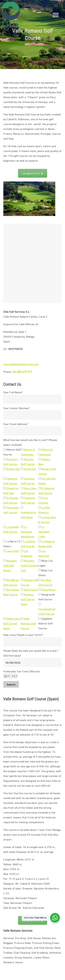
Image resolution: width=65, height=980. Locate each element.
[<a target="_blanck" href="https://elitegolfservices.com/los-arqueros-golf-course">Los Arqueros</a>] (22, 551)
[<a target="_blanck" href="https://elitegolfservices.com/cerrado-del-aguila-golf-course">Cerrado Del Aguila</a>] (39, 478)
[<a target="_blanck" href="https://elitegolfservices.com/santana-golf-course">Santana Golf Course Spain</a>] (22, 594)
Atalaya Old (13, 469)
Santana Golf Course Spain (28, 599)
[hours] (7, 676)
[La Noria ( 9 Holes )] (4, 541)
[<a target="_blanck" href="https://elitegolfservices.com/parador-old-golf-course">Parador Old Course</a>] (22, 580)
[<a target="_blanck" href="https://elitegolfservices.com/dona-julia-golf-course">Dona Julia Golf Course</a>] (22, 488)
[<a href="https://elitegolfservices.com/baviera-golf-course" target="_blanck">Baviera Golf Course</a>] (39, 469)
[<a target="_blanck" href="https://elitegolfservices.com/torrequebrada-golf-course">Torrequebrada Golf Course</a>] (39, 604)
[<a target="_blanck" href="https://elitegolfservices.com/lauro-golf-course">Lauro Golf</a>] (4, 551)
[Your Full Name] (33, 399)
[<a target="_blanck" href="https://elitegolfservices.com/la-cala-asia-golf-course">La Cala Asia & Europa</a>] (39, 517)
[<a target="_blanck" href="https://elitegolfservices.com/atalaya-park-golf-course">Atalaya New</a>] (39, 459)
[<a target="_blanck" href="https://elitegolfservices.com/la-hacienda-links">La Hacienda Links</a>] (39, 527)
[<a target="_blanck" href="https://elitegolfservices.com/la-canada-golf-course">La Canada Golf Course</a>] (4, 527)
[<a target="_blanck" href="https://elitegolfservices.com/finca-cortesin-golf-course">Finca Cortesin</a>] (39, 498)
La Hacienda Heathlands (28, 531)
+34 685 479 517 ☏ (33, 173)
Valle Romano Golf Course (28, 623)
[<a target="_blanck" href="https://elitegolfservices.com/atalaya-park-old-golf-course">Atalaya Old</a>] (4, 469)
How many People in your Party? (23, 635)
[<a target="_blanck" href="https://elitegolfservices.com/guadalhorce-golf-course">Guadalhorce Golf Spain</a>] (22, 507)
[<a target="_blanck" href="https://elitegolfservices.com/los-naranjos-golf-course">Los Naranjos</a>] (39, 551)
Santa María (48, 589)
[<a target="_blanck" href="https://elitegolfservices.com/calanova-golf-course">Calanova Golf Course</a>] (22, 478)
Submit (11, 684)
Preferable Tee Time (22, 671)
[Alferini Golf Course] (4, 449)
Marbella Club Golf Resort (10, 565)
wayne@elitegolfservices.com (21, 364)
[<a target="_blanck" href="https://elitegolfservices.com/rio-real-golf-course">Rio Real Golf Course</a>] (39, 580)
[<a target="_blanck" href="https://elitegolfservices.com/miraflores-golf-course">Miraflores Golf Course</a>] (4, 580)
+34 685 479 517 (22, 371)
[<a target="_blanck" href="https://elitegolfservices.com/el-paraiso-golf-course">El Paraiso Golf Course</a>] (4, 498)
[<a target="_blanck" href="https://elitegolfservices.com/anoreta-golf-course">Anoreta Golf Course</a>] (22, 459)
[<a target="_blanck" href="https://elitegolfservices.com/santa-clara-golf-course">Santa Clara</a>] (22, 590)
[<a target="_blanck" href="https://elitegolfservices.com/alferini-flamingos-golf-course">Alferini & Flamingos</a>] (22, 449)
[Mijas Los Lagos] (39, 561)
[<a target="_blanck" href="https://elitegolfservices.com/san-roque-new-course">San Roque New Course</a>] (4, 590)
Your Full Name (13, 392)
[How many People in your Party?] (33, 642)
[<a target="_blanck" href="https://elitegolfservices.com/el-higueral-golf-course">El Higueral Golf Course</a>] (39, 488)
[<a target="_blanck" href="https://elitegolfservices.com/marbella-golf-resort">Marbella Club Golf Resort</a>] (4, 561)
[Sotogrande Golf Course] (39, 594)
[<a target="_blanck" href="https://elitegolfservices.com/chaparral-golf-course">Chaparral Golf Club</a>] (4, 488)
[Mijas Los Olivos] (39, 570)
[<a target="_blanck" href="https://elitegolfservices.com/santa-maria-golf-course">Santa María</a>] (39, 590)
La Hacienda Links (44, 531)
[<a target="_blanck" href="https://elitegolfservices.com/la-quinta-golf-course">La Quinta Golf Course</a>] (22, 541)
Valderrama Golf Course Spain (12, 623)
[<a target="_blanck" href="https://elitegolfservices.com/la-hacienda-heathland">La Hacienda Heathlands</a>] (22, 527)
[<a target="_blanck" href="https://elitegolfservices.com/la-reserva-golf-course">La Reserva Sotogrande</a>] (39, 541)
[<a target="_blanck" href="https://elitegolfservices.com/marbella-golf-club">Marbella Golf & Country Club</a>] (22, 561)
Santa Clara (31, 589)
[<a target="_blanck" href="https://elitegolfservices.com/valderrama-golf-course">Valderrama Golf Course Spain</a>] (4, 619)
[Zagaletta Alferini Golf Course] (39, 619)
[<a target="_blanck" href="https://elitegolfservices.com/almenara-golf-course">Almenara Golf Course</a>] (4, 459)
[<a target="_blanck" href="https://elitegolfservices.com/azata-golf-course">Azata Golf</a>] (22, 469)
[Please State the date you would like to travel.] (33, 662)
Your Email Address (16, 424)
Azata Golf (30, 469)
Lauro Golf (12, 551)
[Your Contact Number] (33, 415)
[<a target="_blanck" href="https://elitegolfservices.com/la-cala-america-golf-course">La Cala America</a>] (39, 507)
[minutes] (14, 676)
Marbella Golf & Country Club (29, 565)
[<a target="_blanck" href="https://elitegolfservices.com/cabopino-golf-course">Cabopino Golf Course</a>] (4, 478)
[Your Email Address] (33, 431)
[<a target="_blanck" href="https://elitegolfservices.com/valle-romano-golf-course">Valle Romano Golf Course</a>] (22, 619)
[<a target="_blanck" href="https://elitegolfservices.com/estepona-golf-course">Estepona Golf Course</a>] (22, 498)
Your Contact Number (17, 408)
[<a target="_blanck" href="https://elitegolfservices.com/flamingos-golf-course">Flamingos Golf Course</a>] (4, 507)
